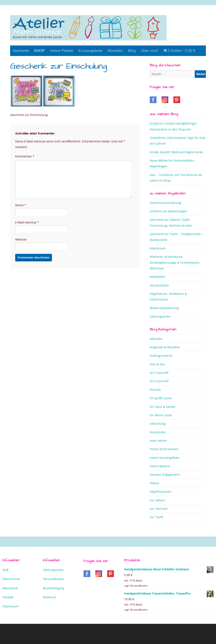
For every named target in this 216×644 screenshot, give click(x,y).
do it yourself (159, 373)
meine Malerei (160, 466)
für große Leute (161, 398)
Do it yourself (159, 381)
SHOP (39, 51)
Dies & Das (157, 364)
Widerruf (49, 597)
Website (21, 239)
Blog (132, 51)
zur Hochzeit (159, 509)
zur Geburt (157, 500)
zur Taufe (157, 517)
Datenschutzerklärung (165, 203)
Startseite (21, 51)
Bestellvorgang (53, 588)
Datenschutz (11, 579)
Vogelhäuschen (161, 492)
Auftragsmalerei (161, 356)
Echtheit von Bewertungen (168, 211)
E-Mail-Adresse (27, 222)
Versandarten (159, 285)
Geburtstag (158, 424)
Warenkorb (10, 588)
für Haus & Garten (163, 407)
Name (21, 205)
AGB (5, 570)
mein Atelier (158, 441)
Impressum (158, 248)
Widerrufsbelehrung (164, 308)
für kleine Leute (161, 415)
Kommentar (25, 156)
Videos (154, 483)
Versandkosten (53, 579)
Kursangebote (90, 51)
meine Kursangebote (165, 458)
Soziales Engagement (165, 474)
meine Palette (61, 51)
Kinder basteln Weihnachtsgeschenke (176, 152)
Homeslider (158, 432)
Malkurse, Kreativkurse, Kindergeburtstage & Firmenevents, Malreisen (175, 262)
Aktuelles (115, 51)
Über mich (150, 51)
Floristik (155, 390)
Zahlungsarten (160, 316)
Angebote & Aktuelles (165, 347)
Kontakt (8, 597)
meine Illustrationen (164, 449)
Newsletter (157, 277)
